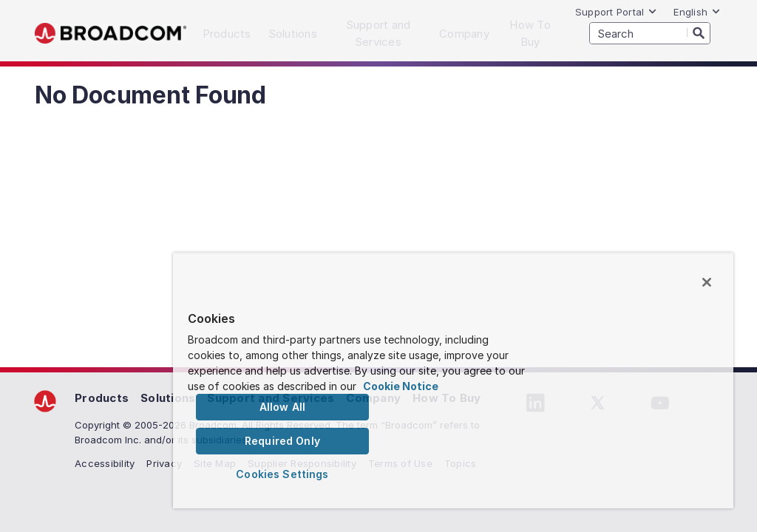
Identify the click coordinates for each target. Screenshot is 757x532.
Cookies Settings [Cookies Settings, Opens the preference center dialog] (282, 474)
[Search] (699, 33)
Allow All (282, 407)
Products (102, 398)
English (697, 12)
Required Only (282, 441)
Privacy (164, 463)
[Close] (707, 282)
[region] (453, 381)
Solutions (168, 398)
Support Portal (617, 12)
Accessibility (105, 463)
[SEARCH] (650, 33)
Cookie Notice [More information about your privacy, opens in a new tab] (401, 386)
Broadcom (111, 34)
